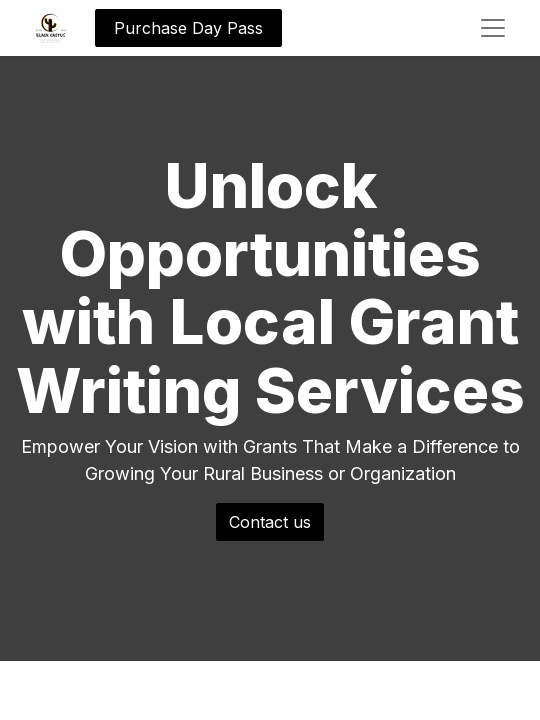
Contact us (270, 522)
